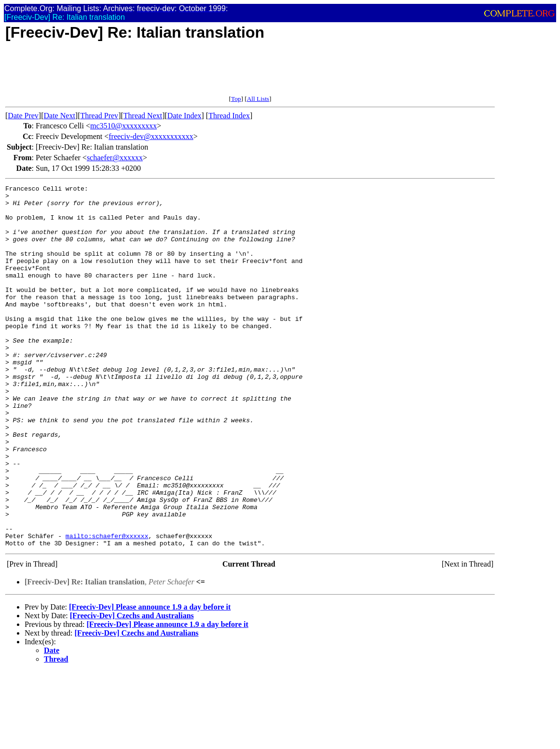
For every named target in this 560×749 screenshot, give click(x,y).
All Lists (258, 99)
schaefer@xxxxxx (115, 158)
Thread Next (143, 116)
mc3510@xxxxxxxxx (123, 126)
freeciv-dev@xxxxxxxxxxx (151, 136)
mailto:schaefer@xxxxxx (107, 607)
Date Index (184, 116)
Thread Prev (99, 116)
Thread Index (229, 116)
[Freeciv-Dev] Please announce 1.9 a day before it (150, 679)
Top (236, 99)
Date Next (60, 116)
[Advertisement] (181, 73)
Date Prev (23, 116)
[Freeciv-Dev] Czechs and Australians (132, 688)
